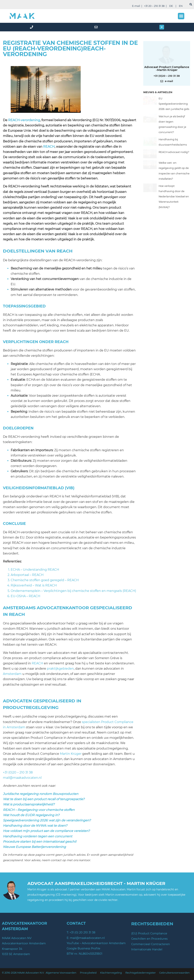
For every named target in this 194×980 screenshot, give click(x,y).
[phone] (32, 27)
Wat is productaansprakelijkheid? (29, 804)
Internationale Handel (147, 949)
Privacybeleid (88, 973)
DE (171, 6)
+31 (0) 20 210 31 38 (82, 932)
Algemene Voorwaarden (61, 973)
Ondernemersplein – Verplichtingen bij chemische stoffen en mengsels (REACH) (73, 591)
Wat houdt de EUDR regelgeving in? (31, 815)
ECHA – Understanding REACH (35, 570)
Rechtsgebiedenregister (141, 973)
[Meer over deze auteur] (167, 54)
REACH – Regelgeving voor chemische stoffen (39, 810)
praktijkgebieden (60, 669)
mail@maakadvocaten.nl (22, 778)
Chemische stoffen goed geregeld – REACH (45, 580)
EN (181, 6)
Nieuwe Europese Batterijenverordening (34, 847)
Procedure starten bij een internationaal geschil (40, 842)
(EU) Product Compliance (149, 933)
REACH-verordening (24, 120)
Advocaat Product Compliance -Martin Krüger (167, 68)
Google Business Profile (83, 948)
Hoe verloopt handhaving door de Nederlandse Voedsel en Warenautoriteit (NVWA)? (174, 197)
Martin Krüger (71, 754)
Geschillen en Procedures (149, 939)
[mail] (97, 27)
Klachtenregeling (111, 973)
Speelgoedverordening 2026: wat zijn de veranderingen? (47, 820)
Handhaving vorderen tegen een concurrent (38, 836)
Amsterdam (12, 674)
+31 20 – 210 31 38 (154, 6)
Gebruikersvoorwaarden (174, 973)
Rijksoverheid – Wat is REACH (34, 585)
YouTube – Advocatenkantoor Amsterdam (96, 943)
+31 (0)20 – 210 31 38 (18, 772)
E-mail (136, 6)
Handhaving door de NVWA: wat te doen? (35, 826)
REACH (49, 147)
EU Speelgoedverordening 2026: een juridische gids (174, 104)
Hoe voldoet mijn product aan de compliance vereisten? (46, 831)
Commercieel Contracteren (151, 944)
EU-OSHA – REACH (25, 596)
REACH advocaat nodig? (174, 152)
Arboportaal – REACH (27, 575)
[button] (181, 16)
